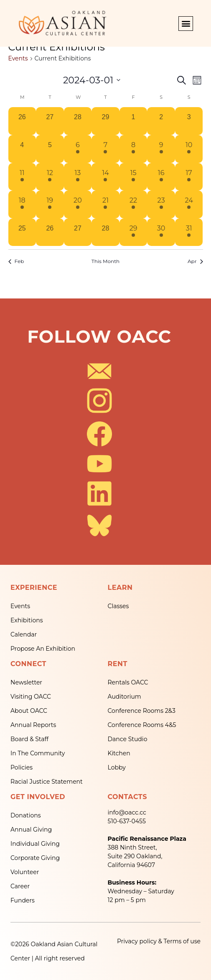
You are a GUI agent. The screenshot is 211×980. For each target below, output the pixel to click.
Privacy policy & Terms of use (159, 941)
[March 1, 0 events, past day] (133, 121)
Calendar (24, 634)
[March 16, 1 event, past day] (161, 177)
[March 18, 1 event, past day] (22, 204)
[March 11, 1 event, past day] (22, 177)
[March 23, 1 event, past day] (161, 204)
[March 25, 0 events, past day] (22, 232)
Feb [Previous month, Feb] (16, 261)
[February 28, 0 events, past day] (78, 121)
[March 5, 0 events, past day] (50, 149)
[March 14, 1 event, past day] (105, 177)
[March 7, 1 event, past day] (105, 149)
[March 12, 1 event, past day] (50, 177)
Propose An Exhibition (43, 649)
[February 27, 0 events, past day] (50, 121)
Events (18, 58)
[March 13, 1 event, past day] (78, 177)
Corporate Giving (35, 858)
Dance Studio (128, 739)
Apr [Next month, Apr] (195, 261)
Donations (26, 815)
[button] (186, 24)
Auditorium (125, 697)
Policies (22, 767)
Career (20, 886)
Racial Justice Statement (47, 782)
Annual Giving (31, 830)
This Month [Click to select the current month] (105, 261)
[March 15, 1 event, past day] (133, 177)
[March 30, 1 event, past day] (161, 232)
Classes (118, 606)
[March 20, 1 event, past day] (78, 204)
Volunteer (25, 872)
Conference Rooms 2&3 (142, 711)
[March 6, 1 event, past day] (78, 149)
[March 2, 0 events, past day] (161, 121)
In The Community (38, 753)
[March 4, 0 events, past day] (22, 149)
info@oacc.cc (127, 812)
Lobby (117, 767)
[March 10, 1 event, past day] (189, 149)
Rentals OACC (128, 682)
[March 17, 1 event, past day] (189, 177)
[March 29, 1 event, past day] (133, 232)
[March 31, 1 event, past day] (189, 232)
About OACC (29, 711)
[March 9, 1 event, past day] (161, 149)
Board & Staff (29, 739)
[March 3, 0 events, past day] (189, 121)
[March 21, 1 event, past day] (105, 204)
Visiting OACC (31, 697)
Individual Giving (35, 844)
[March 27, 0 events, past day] (78, 232)
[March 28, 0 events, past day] (105, 232)
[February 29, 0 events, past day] (105, 121)
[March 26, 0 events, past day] (50, 232)
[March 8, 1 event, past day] (133, 149)
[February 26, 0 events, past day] (22, 121)
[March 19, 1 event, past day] (50, 204)
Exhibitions (27, 620)
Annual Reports (33, 725)
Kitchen (119, 753)
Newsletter (26, 682)
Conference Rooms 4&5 (142, 725)
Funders (23, 900)
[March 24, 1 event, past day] (189, 204)
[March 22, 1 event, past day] (133, 204)
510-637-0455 (127, 821)
